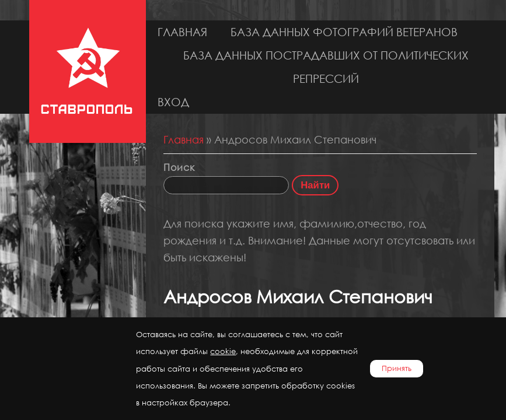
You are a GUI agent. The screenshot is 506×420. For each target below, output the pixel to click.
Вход (173, 102)
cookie (223, 351)
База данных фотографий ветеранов (344, 32)
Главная (182, 32)
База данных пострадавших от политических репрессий (326, 67)
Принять (397, 368)
